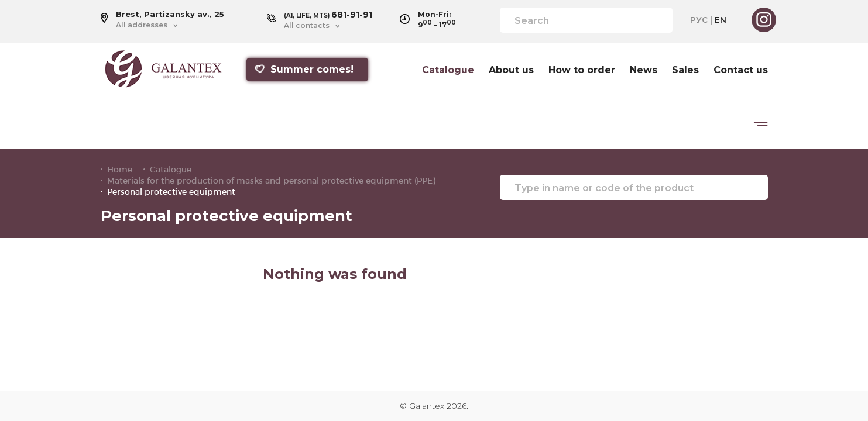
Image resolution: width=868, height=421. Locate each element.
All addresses (142, 25)
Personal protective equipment (171, 192)
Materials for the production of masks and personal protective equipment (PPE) (271, 181)
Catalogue (448, 70)
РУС (699, 20)
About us (511, 70)
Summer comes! (304, 69)
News (644, 70)
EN (721, 20)
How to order (582, 70)
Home (120, 170)
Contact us (741, 70)
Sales (685, 70)
